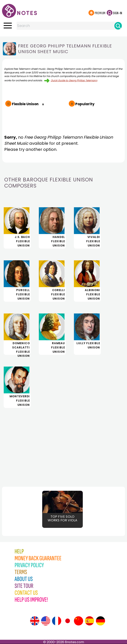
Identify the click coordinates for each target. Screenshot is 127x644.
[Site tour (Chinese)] (79, 621)
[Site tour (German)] (100, 621)
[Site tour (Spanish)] (89, 621)
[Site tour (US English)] (46, 621)
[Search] (118, 26)
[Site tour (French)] (57, 621)
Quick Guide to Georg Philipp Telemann (74, 80)
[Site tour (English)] (35, 621)
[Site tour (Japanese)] (68, 621)
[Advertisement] (63, 444)
